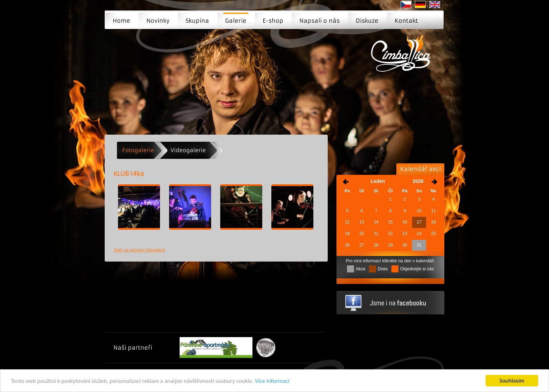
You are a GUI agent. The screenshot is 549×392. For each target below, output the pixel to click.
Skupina (197, 21)
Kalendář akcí (421, 169)
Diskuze (367, 21)
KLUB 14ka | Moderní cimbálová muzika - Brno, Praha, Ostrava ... (403, 58)
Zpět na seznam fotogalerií (139, 250)
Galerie (236, 21)
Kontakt (406, 21)
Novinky (158, 21)
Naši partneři (133, 348)
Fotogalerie (138, 150)
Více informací (272, 381)
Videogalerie (188, 150)
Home (121, 21)
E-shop (273, 21)
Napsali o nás (319, 21)
